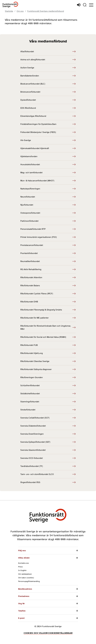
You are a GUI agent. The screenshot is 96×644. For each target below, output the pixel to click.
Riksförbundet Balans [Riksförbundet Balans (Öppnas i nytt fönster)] (48, 286)
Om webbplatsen (25, 574)
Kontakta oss (24, 563)
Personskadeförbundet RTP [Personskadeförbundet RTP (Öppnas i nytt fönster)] (48, 229)
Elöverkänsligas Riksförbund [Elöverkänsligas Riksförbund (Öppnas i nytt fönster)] (48, 116)
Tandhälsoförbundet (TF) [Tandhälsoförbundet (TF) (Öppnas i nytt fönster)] (48, 466)
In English (22, 570)
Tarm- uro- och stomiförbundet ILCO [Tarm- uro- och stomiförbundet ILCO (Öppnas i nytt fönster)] (48, 474)
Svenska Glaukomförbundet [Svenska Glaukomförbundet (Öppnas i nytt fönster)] (48, 450)
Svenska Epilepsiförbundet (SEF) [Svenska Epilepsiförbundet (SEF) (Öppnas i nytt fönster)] (48, 442)
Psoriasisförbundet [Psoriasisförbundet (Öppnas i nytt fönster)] (48, 253)
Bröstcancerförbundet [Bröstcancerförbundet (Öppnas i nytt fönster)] (48, 92)
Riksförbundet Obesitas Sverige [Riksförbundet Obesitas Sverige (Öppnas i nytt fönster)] (48, 361)
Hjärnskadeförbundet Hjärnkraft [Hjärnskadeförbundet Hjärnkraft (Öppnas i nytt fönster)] (48, 148)
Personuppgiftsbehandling (29, 581)
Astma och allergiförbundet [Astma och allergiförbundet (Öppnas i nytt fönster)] (48, 60)
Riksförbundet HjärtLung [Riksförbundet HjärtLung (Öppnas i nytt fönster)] (48, 353)
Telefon (22, 611)
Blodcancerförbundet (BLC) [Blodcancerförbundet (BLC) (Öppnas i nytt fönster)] (48, 84)
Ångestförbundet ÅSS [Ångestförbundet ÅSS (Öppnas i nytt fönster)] (48, 482)
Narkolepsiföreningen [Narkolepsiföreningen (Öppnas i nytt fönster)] (48, 189)
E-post (21, 618)
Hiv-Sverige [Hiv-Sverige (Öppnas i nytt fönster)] (48, 140)
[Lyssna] (79, 5)
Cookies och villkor (36, 633)
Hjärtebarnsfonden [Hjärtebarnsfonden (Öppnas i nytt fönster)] (48, 156)
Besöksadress (25, 589)
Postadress (24, 596)
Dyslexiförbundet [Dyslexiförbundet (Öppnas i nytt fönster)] (48, 100)
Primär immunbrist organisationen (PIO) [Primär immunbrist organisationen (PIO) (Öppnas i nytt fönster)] (48, 237)
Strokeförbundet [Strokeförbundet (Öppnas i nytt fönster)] (48, 410)
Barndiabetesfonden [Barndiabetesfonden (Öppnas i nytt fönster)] (48, 76)
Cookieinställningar (60, 633)
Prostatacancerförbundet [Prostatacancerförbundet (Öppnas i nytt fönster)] (48, 245)
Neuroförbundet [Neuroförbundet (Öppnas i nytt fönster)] (48, 197)
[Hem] (10, 5)
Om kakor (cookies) (26, 578)
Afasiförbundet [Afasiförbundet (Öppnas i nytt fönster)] (48, 52)
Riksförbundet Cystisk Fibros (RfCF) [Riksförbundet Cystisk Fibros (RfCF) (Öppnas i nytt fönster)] (48, 294)
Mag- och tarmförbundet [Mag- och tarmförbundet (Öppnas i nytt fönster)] (48, 173)
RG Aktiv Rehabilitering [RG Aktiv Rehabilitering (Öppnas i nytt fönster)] (48, 269)
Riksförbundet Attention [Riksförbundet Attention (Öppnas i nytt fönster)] (48, 277)
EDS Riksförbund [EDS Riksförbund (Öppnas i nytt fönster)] (48, 108)
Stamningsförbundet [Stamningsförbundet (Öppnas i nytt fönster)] (48, 402)
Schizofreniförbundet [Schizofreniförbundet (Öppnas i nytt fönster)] (48, 386)
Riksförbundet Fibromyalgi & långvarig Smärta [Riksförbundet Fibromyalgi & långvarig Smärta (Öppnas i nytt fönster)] (48, 310)
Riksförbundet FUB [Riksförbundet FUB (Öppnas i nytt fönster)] (48, 345)
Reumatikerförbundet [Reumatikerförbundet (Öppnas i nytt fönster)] (48, 261)
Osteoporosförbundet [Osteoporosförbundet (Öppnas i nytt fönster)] (48, 213)
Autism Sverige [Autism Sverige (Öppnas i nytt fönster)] (48, 68)
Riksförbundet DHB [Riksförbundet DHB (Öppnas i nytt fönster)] (48, 302)
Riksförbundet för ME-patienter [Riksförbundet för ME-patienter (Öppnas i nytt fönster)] (48, 318)
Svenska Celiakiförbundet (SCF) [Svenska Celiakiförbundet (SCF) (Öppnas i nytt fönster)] (48, 418)
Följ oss (22, 551)
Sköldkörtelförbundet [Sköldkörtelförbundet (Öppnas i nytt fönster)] (48, 394)
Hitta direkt (24, 558)
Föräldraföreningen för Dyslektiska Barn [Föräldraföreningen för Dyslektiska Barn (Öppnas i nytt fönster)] (48, 124)
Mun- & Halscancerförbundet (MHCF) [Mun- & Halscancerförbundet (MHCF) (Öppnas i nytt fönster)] (48, 181)
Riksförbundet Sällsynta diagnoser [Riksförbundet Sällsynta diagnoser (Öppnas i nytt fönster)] (48, 369)
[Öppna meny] (91, 5)
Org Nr (21, 604)
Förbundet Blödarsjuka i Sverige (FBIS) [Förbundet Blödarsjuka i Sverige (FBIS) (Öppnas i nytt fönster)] (48, 132)
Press (20, 567)
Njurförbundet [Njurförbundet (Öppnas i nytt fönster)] (48, 205)
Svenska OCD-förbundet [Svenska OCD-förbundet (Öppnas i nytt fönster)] (48, 458)
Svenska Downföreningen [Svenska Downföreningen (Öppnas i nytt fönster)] (48, 434)
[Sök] (85, 5)
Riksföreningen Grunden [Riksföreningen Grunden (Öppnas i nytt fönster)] (48, 377)
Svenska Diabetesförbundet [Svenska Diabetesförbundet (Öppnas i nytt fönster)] (48, 426)
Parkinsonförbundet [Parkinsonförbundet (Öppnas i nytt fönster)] (48, 221)
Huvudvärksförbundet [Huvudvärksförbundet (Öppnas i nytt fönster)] (48, 165)
